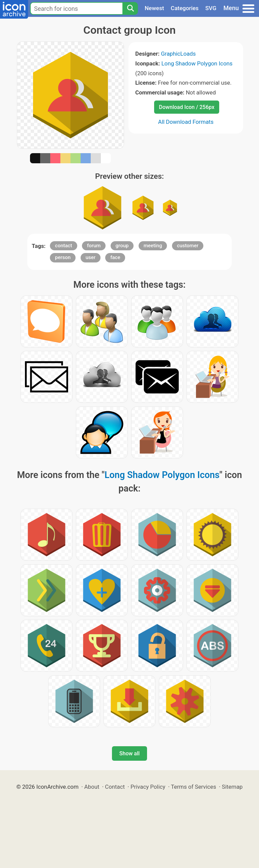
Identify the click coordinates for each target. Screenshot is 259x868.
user (91, 257)
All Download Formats (186, 122)
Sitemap (232, 787)
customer (188, 246)
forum (94, 246)
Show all (129, 753)
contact (64, 246)
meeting (153, 246)
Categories (185, 8)
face (115, 257)
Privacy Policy (148, 787)
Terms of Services (194, 787)
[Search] (130, 8)
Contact (115, 787)
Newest (154, 8)
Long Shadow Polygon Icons (197, 63)
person (63, 257)
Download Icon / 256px (186, 107)
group (122, 246)
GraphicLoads (178, 54)
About (92, 787)
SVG (211, 8)
